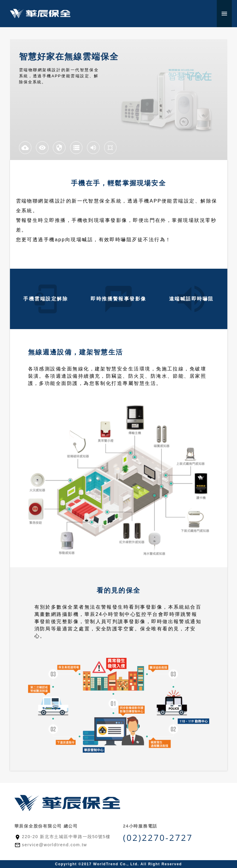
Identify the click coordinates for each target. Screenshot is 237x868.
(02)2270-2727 (158, 838)
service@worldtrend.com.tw (55, 845)
